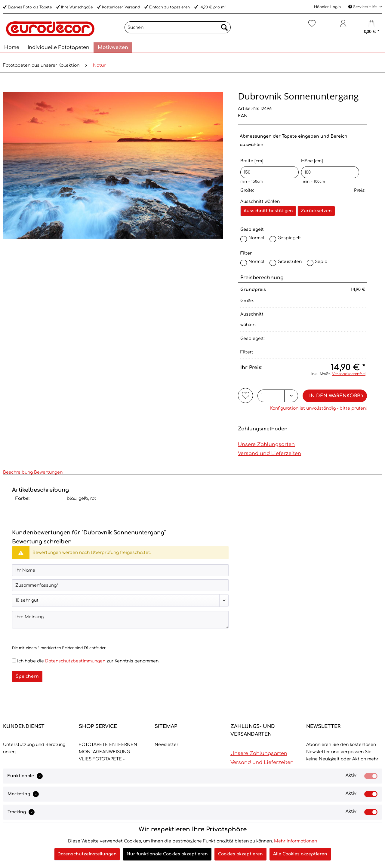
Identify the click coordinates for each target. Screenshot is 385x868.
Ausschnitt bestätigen (268, 211)
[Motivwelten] (113, 47)
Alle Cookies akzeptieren (300, 854)
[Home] (12, 47)
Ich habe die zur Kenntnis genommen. (88, 661)
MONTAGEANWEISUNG (104, 752)
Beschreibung (18, 472)
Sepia (321, 262)
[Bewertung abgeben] (120, 601)
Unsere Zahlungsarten (266, 445)
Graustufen (290, 262)
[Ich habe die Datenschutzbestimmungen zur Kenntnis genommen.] (14, 660)
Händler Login (327, 7)
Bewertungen (48, 472)
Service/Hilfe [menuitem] (363, 7)
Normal (256, 238)
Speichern (27, 676)
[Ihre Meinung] (120, 620)
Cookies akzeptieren (240, 854)
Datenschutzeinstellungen (87, 854)
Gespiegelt (289, 238)
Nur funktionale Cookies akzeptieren (167, 854)
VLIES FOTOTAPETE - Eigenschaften (102, 763)
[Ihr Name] (120, 570)
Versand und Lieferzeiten (269, 454)
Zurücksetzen (316, 211)
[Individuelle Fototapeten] (59, 47)
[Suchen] (178, 27)
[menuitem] (178, 30)
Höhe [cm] (330, 168)
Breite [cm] (269, 168)
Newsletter (166, 745)
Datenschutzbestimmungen (75, 661)
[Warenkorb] (371, 26)
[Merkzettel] (312, 26)
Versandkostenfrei (349, 374)
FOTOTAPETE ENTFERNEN (108, 745)
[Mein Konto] (343, 26)
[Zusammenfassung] (120, 585)
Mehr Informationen (296, 841)
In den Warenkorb (336, 395)
